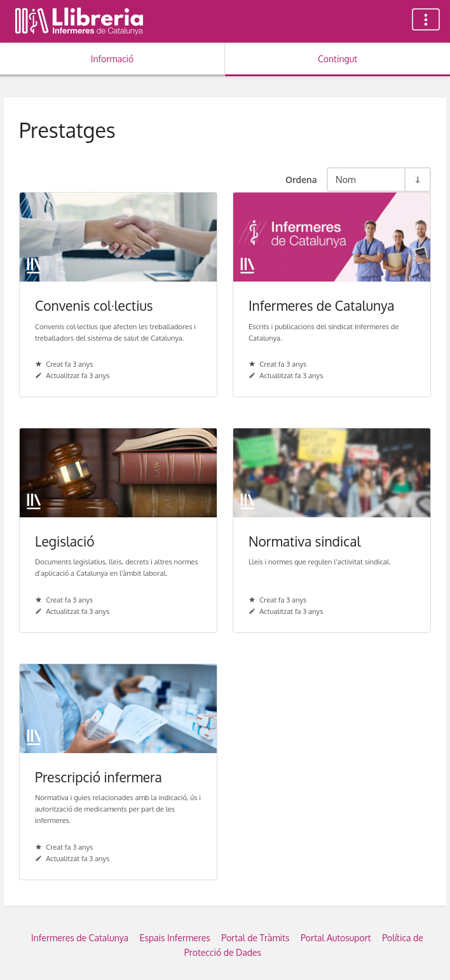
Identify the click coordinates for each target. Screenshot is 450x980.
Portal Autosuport (336, 938)
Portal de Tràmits (255, 938)
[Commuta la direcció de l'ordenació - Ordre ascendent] (417, 180)
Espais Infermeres (175, 938)
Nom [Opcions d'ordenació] (346, 179)
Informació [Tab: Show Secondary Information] (112, 59)
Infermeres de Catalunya (80, 938)
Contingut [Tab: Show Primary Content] (337, 59)
